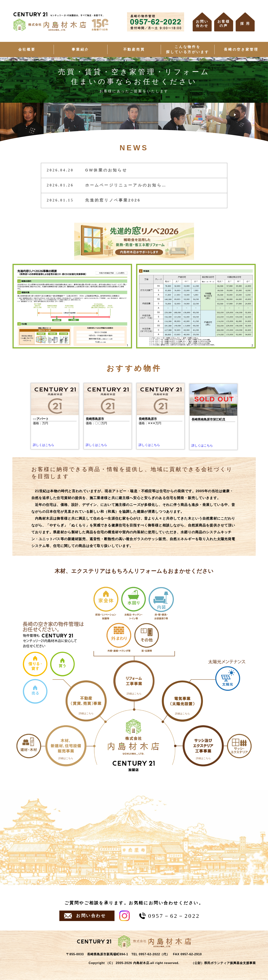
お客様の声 (224, 24)
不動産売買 (134, 49)
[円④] (182, 701)
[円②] (86, 701)
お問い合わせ (202, 24)
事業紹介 (80, 49)
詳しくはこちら (44, 445)
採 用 (245, 24)
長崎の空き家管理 (241, 49)
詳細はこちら (66, 758)
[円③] (134, 681)
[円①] (66, 746)
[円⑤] (203, 746)
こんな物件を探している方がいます (188, 49)
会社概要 (27, 49)
